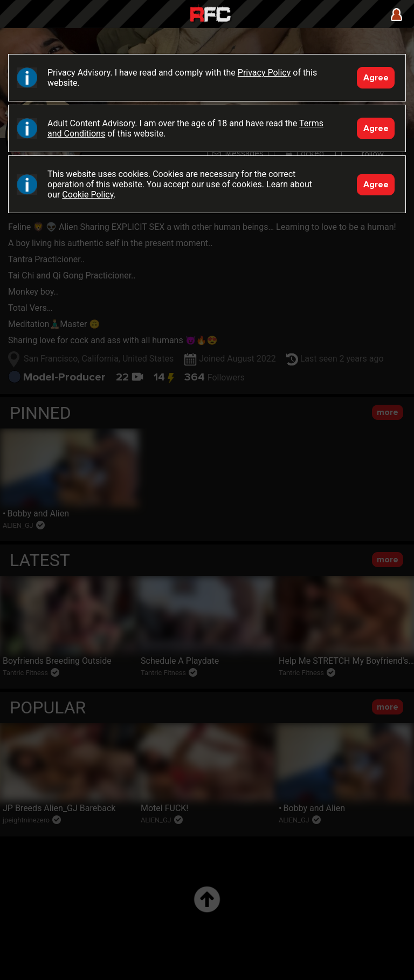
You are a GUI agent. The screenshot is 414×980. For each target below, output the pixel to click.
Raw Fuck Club (210, 15)
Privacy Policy (264, 73)
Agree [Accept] (376, 78)
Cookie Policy (88, 195)
